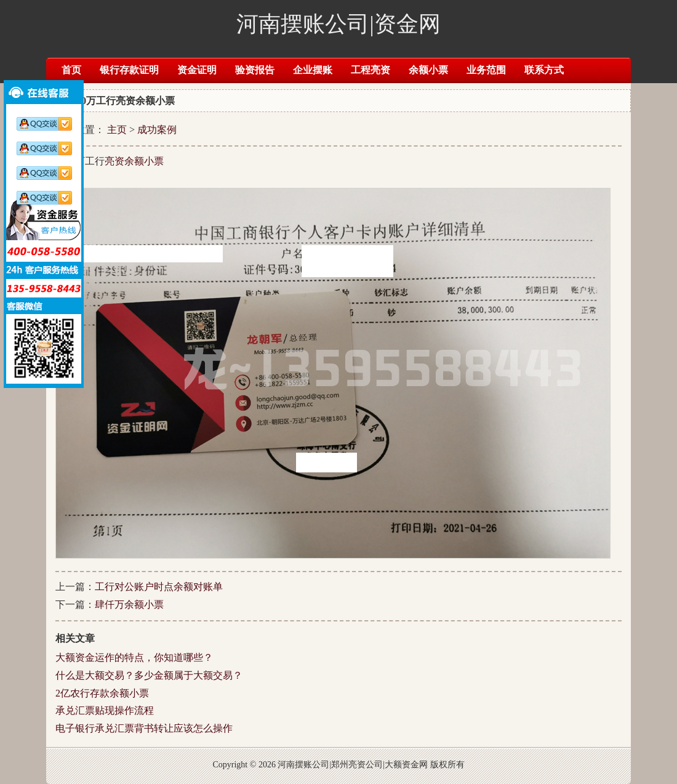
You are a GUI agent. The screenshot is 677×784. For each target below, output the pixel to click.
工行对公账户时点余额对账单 (159, 587)
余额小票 (428, 70)
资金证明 (197, 70)
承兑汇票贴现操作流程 (105, 710)
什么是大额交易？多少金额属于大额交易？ (149, 675)
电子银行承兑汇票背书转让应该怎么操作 (144, 728)
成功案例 (157, 130)
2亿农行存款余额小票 (102, 693)
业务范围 (486, 70)
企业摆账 (313, 70)
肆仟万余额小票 (129, 604)
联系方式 (544, 70)
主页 (117, 130)
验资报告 (255, 70)
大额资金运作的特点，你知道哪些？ (134, 657)
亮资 (114, 161)
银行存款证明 (129, 70)
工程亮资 (371, 70)
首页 (71, 70)
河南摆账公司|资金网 (338, 24)
